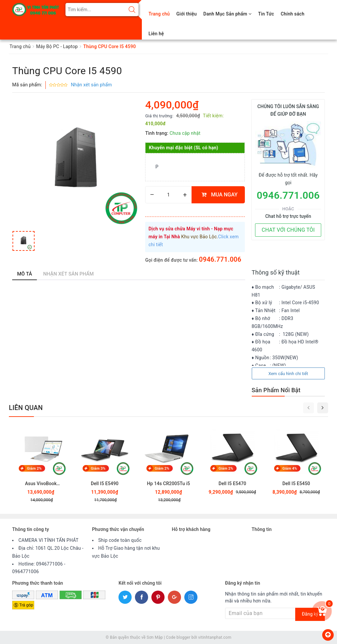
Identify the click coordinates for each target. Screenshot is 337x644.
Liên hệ (156, 34)
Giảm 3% (98, 468)
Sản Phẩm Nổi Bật (276, 390)
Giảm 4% (290, 468)
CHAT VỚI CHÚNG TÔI (288, 230)
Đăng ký (310, 614)
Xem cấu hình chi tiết (288, 374)
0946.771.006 (220, 259)
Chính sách (293, 14)
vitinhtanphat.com (215, 637)
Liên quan (26, 408)
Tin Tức (266, 14)
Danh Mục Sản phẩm (227, 14)
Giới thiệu (187, 14)
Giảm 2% (34, 468)
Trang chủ (159, 14)
